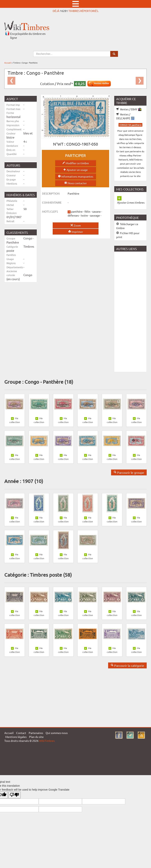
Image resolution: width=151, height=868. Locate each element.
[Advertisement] (133, 311)
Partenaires (36, 733)
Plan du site (36, 737)
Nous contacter (75, 183)
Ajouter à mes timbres (131, 202)
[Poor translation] (14, 795)
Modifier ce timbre (76, 163)
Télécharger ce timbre (127, 226)
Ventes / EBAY (129, 109)
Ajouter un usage (75, 170)
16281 (64, 11)
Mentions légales (16, 737)
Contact (21, 733)
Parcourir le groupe (129, 472)
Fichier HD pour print (128, 235)
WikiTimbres (47, 741)
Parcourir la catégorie (127, 665)
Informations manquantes (76, 176)
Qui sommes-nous (57, 733)
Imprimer (76, 232)
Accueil (8, 63)
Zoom (76, 225)
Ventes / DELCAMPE (125, 116)
